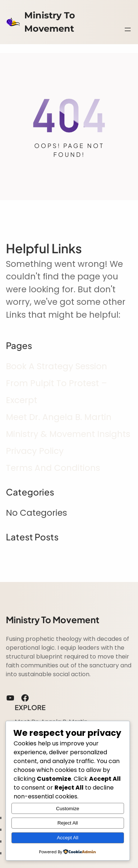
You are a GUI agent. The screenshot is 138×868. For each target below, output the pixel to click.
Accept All (68, 838)
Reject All (68, 823)
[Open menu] (128, 29)
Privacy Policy (35, 451)
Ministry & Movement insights (68, 434)
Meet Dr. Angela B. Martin (59, 417)
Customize (68, 809)
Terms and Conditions (53, 468)
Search (129, 14)
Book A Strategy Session (56, 366)
